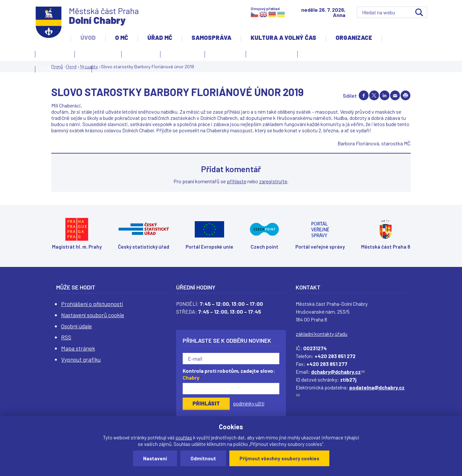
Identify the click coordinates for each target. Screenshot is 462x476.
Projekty (315, 55)
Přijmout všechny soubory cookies (279, 458)
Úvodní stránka (98, 53)
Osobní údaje (76, 326)
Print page (405, 95)
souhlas (184, 437)
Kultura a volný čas (283, 38)
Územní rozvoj (270, 55)
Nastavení (155, 458)
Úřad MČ (160, 38)
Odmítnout (203, 458)
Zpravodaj (224, 55)
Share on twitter (374, 95)
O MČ (122, 38)
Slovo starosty (182, 53)
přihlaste (237, 181)
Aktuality (139, 55)
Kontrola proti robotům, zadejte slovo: (229, 374)
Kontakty (53, 55)
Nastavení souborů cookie (93, 315)
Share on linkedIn (385, 95)
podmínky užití (249, 403)
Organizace (354, 38)
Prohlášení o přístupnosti (92, 304)
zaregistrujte (273, 181)
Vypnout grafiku (81, 359)
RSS (66, 337)
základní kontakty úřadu (322, 334)
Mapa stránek (78, 348)
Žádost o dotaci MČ (63, 68)
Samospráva (211, 38)
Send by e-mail (395, 95)
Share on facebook (364, 95)
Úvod (88, 38)
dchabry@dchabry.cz (338, 372)
